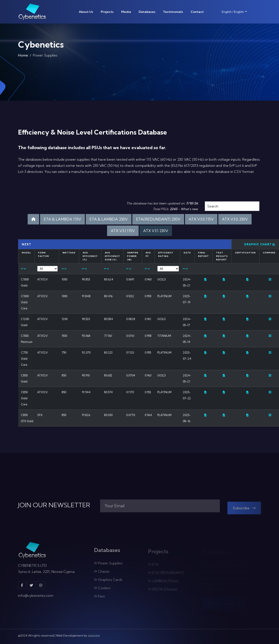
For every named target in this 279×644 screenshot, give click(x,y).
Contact (197, 12)
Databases (147, 12)
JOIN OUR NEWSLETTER (54, 505)
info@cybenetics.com (36, 598)
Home (23, 57)
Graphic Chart (260, 244)
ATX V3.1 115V (123, 231)
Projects (107, 12)
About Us (86, 12)
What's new (189, 209)
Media (126, 12)
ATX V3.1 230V (156, 231)
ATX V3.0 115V (201, 219)
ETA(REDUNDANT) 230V (158, 219)
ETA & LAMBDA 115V (62, 219)
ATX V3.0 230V (235, 219)
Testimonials (173, 12)
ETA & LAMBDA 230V (109, 219)
